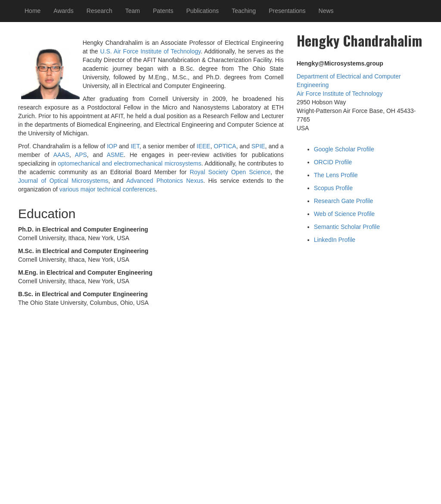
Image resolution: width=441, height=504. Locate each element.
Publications (202, 11)
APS (81, 155)
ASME (115, 155)
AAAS (61, 155)
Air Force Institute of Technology (340, 94)
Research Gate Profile (344, 201)
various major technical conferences (107, 189)
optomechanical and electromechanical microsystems (129, 163)
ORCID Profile (333, 162)
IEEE (204, 146)
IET (135, 146)
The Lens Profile (336, 175)
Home (33, 11)
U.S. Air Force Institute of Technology (150, 51)
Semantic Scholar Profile (347, 227)
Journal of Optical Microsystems (63, 181)
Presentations (287, 11)
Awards (63, 11)
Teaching (244, 11)
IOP (112, 146)
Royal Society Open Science (230, 172)
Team (133, 11)
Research (99, 11)
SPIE (258, 146)
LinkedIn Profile (335, 240)
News (326, 11)
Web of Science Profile (344, 214)
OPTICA (225, 146)
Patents (163, 11)
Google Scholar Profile (344, 149)
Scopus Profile (333, 188)
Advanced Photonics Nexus (165, 181)
